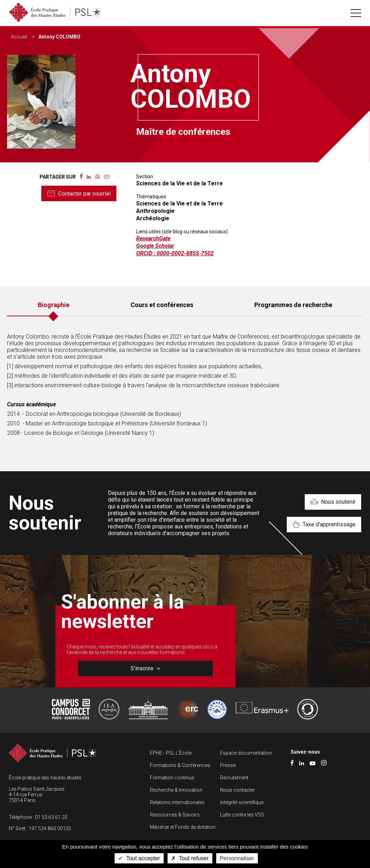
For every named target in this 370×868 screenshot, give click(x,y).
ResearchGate (153, 238)
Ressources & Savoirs (175, 815)
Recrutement (234, 778)
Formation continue (172, 778)
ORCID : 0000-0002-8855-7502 (175, 253)
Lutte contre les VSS (242, 815)
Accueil (19, 37)
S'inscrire (145, 668)
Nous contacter (238, 790)
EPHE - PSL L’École (171, 753)
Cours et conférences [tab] (162, 305)
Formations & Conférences (180, 765)
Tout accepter (139, 858)
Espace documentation (246, 753)
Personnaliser (237, 858)
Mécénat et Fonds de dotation (183, 827)
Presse (228, 765)
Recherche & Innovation (176, 790)
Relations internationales (177, 802)
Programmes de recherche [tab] (293, 305)
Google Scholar (155, 246)
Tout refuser (190, 858)
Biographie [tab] (54, 305)
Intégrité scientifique (242, 802)
